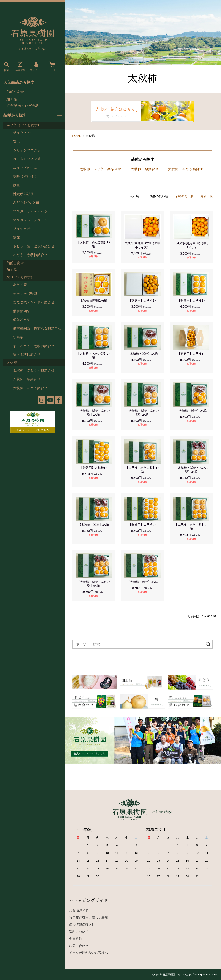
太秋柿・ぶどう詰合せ (30, 388)
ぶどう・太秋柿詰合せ (30, 255)
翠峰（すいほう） (27, 177)
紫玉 (16, 142)
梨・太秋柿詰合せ (27, 355)
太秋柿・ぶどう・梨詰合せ (34, 371)
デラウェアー (23, 133)
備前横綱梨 (22, 311)
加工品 (12, 99)
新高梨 (18, 337)
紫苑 (16, 238)
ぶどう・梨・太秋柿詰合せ (34, 247)
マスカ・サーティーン (30, 212)
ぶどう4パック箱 (26, 203)
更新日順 (207, 196)
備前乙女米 (15, 92)
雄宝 (16, 185)
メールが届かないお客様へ (88, 953)
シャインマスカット (28, 151)
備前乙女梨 (22, 320)
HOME (77, 136)
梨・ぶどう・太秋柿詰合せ (34, 346)
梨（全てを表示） (20, 277)
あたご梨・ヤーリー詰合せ (34, 303)
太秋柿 (12, 363)
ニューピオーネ (25, 168)
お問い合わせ (79, 946)
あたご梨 (20, 285)
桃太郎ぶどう (23, 194)
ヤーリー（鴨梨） (27, 294)
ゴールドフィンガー (28, 159)
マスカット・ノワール (30, 220)
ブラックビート (25, 229)
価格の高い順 (184, 196)
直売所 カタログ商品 (23, 106)
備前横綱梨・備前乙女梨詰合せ (37, 329)
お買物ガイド (79, 910)
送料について (79, 932)
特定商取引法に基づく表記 (88, 918)
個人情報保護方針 (82, 925)
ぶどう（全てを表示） (24, 125)
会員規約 (76, 939)
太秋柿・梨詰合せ (27, 379)
